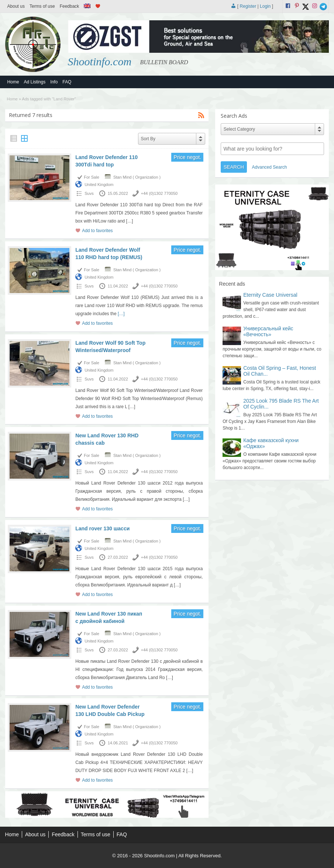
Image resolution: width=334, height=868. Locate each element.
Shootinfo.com (100, 61)
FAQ (67, 82)
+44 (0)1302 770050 (159, 193)
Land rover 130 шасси (102, 528)
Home (13, 82)
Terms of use (42, 6)
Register (248, 6)
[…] (130, 221)
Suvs (89, 193)
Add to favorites (97, 231)
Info (54, 82)
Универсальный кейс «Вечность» (268, 331)
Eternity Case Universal (270, 295)
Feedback (70, 6)
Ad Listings (35, 82)
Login (265, 6)
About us (16, 6)
